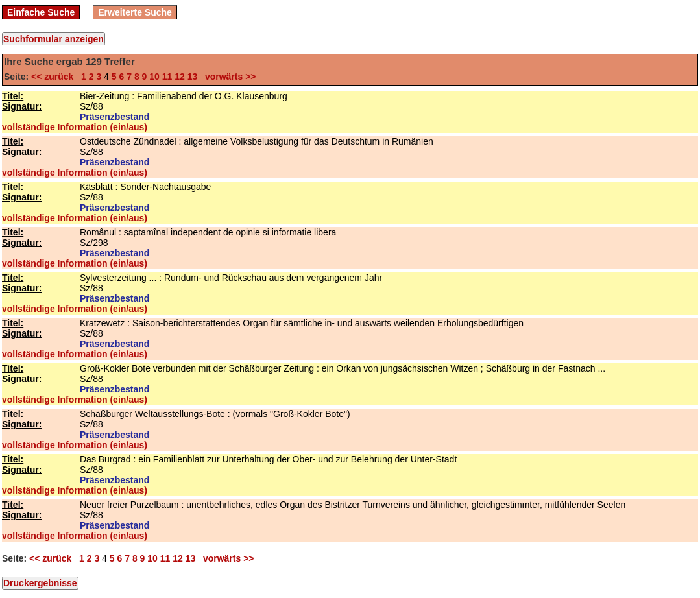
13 (193, 77)
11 (167, 77)
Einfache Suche (41, 12)
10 (154, 77)
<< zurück (55, 77)
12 (180, 77)
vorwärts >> (228, 77)
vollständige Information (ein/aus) (75, 127)
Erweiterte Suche (135, 12)
